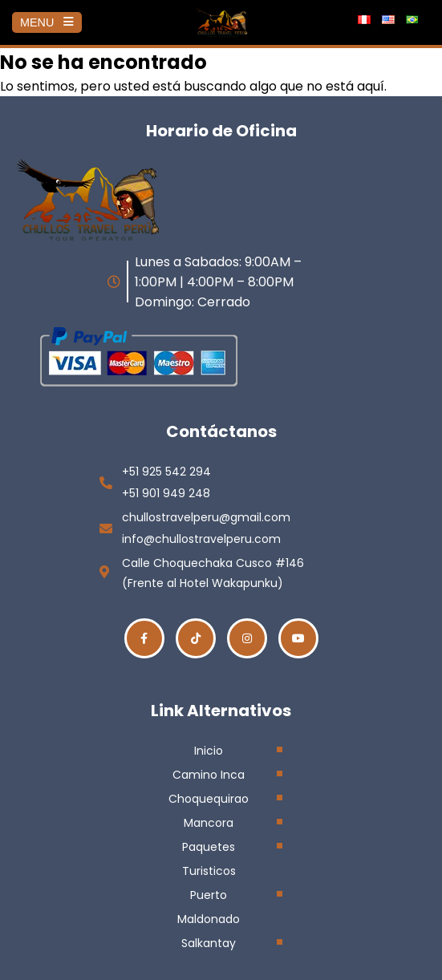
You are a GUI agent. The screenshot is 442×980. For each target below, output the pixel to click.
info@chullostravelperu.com (201, 539)
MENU (47, 22)
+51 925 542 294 (166, 472)
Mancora (209, 823)
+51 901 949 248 (166, 493)
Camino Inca (209, 775)
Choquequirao (209, 799)
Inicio (209, 751)
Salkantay (209, 943)
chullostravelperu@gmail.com (206, 517)
